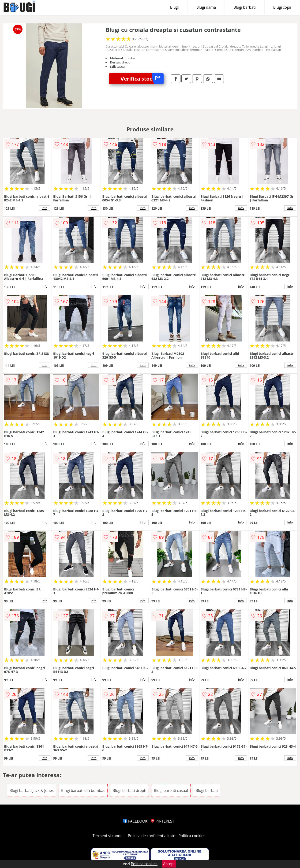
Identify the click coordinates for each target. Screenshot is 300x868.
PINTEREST (162, 821)
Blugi (174, 7)
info (45, 208)
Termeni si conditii (109, 836)
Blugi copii (282, 7)
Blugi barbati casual (171, 790)
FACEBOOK (135, 821)
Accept (169, 864)
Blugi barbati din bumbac (83, 790)
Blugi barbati (245, 7)
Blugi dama (206, 7)
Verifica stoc (142, 79)
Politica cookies (192, 836)
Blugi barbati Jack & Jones (31, 790)
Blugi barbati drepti (130, 790)
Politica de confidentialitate (152, 836)
